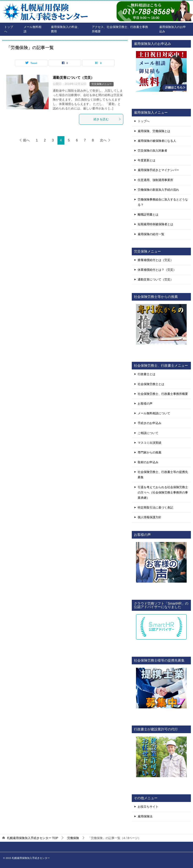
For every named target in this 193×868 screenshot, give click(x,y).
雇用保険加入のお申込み (173, 29)
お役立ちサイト (148, 807)
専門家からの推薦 (150, 452)
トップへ (9, 29)
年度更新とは (147, 160)
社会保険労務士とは (151, 384)
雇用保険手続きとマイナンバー (158, 170)
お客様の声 (145, 404)
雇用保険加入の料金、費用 (66, 29)
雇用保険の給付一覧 (151, 234)
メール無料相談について (154, 413)
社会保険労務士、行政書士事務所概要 (163, 394)
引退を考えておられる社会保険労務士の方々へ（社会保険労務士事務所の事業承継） (163, 492)
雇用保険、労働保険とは (154, 131)
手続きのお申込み (150, 423)
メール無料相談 (33, 29)
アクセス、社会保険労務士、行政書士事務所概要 (120, 29)
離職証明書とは (148, 214)
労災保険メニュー (102, 84)
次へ (103, 140)
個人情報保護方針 (150, 517)
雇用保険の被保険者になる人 (157, 141)
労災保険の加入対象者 (152, 151)
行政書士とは (147, 374)
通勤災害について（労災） (74, 78)
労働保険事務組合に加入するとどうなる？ (163, 202)
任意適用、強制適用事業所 (155, 180)
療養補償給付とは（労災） (155, 260)
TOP (33, 838)
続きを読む (107, 119)
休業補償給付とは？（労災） (157, 270)
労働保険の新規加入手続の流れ (158, 190)
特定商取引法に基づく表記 (155, 507)
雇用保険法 (145, 816)
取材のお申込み (148, 462)
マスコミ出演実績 (150, 443)
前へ (26, 140)
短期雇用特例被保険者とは (155, 224)
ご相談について (148, 433)
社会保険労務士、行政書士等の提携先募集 (163, 475)
